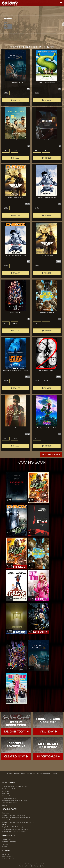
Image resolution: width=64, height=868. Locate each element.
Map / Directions (7, 857)
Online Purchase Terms (10, 859)
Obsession (6, 794)
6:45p (37, 208)
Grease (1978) (7, 825)
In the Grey (6, 791)
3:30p (37, 93)
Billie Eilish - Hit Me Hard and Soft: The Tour (15, 800)
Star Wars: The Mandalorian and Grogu (14, 815)
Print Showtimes (51, 455)
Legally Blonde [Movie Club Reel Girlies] (14, 832)
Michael (5, 805)
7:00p (6, 93)
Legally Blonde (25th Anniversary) (13, 827)
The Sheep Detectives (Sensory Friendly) (15, 829)
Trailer (16, 100)
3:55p (6, 323)
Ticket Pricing (6, 839)
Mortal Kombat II (7, 796)
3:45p (6, 208)
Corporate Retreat (8, 820)
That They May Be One (9, 789)
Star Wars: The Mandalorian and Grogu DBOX (16, 818)
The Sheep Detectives (9, 798)
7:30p (15, 151)
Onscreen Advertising (9, 842)
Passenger (6, 813)
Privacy (5, 846)
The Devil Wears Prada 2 (10, 803)
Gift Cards (5, 844)
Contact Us (6, 854)
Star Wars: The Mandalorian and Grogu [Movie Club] (18, 822)
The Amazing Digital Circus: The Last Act (15, 787)
